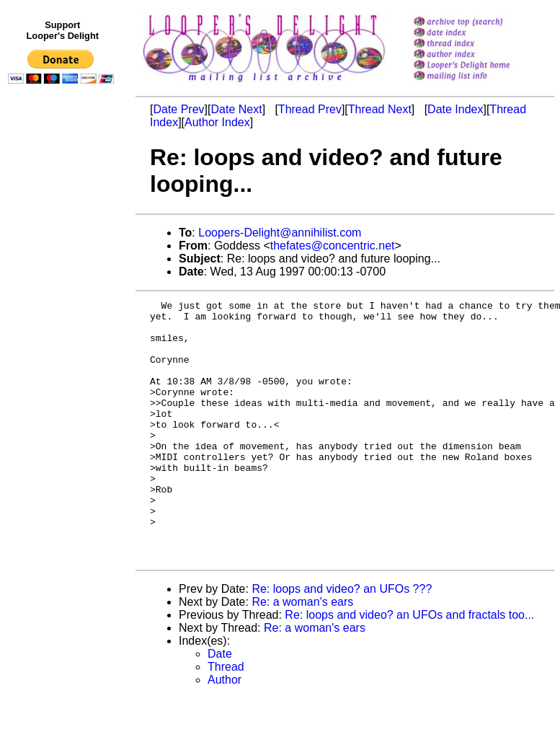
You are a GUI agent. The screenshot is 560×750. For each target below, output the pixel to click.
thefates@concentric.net (333, 246)
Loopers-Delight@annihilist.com (280, 233)
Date (220, 706)
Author (225, 732)
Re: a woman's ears (302, 654)
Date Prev (178, 109)
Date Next (236, 109)
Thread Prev (310, 109)
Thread (226, 719)
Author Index (217, 122)
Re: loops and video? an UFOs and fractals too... (409, 667)
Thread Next (380, 109)
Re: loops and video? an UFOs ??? (342, 641)
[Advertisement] (63, 387)
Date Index (455, 109)
